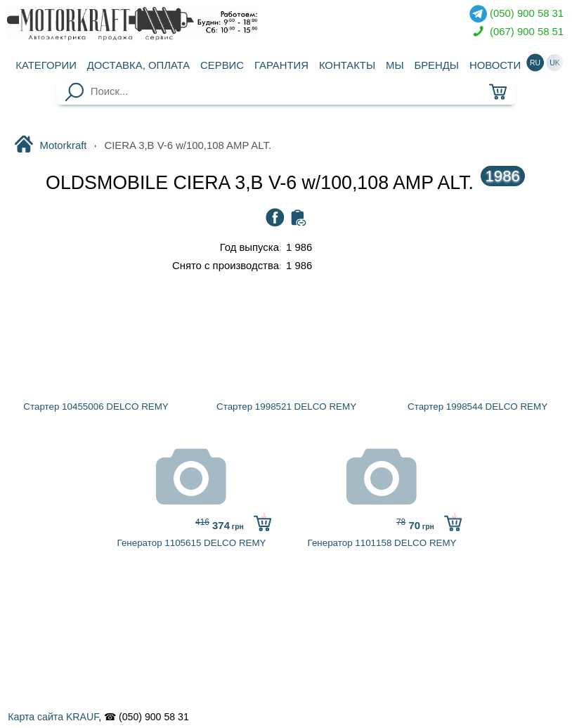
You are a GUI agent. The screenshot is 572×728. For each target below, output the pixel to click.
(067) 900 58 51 (516, 32)
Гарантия (281, 65)
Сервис (222, 65)
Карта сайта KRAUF (53, 717)
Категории (46, 65)
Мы (395, 65)
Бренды (436, 65)
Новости (495, 65)
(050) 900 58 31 (516, 14)
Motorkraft (50, 145)
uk (555, 63)
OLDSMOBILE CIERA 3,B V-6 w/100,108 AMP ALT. (285, 183)
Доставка (138, 65)
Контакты (347, 65)
